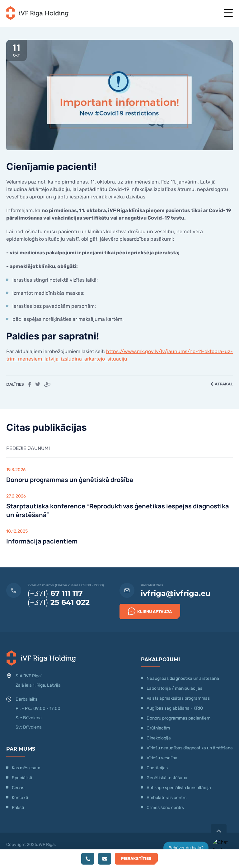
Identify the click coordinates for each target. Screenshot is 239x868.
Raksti (18, 808)
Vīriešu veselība (162, 758)
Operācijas (157, 768)
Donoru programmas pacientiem (178, 718)
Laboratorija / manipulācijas (174, 688)
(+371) (55, 593)
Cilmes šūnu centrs (165, 808)
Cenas (18, 788)
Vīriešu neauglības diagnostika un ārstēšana (190, 748)
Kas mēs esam (26, 768)
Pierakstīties (136, 859)
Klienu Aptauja (150, 611)
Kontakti (20, 798)
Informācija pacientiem (42, 541)
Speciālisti (22, 778)
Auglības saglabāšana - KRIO (175, 708)
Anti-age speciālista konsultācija (179, 788)
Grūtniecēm (158, 728)
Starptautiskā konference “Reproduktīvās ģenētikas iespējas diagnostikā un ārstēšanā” (118, 510)
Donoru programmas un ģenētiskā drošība (70, 480)
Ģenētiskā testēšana (167, 778)
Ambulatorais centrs (166, 798)
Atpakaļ (222, 384)
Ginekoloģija (159, 738)
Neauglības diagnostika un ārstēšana (183, 678)
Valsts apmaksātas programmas (178, 698)
